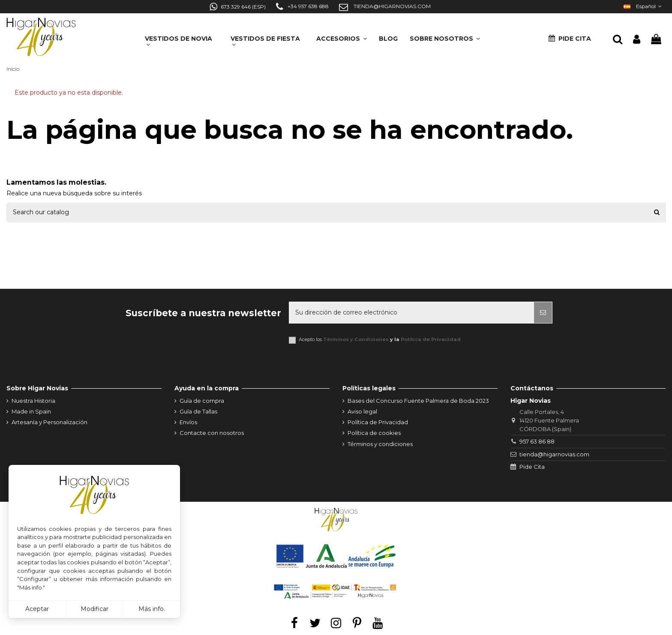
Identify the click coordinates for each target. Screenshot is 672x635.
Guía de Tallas (198, 411)
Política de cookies (374, 433)
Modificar (94, 609)
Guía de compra (202, 401)
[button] (445, 36)
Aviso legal (362, 411)
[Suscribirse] (543, 313)
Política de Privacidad (431, 339)
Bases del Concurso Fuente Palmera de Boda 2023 (418, 401)
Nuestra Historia (33, 401)
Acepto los (380, 340)
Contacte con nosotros (212, 433)
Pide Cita (532, 467)
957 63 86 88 (537, 441)
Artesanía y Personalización (49, 422)
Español (643, 6)
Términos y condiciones (380, 444)
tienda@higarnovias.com (554, 454)
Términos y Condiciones (356, 339)
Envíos (188, 422)
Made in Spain (31, 411)
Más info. (152, 609)
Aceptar (37, 609)
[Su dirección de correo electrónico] (412, 313)
